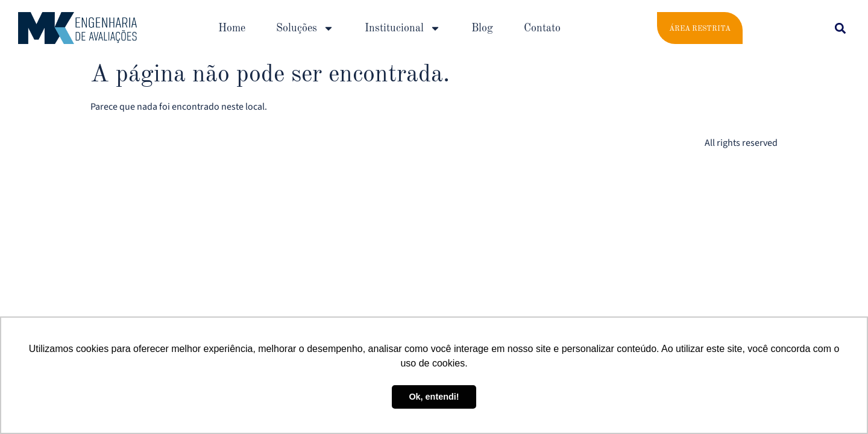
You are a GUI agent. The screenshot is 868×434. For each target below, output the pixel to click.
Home (232, 28)
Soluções (305, 28)
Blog (482, 28)
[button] (840, 28)
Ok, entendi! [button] (434, 397)
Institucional (403, 28)
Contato (542, 28)
